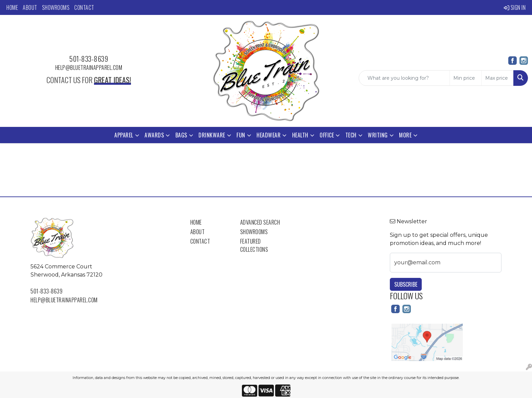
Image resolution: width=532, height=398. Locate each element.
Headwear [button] (269, 135)
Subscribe (406, 284)
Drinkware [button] (212, 135)
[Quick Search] (404, 78)
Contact (84, 7)
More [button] (405, 135)
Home (12, 7)
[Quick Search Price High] (498, 78)
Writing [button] (378, 135)
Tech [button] (351, 135)
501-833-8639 (89, 59)
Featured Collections (254, 245)
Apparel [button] (124, 135)
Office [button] (327, 135)
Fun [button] (241, 135)
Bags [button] (181, 135)
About (30, 7)
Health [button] (300, 135)
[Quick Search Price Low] (466, 78)
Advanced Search (260, 222)
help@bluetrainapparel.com (89, 68)
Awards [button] (154, 135)
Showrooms (56, 7)
